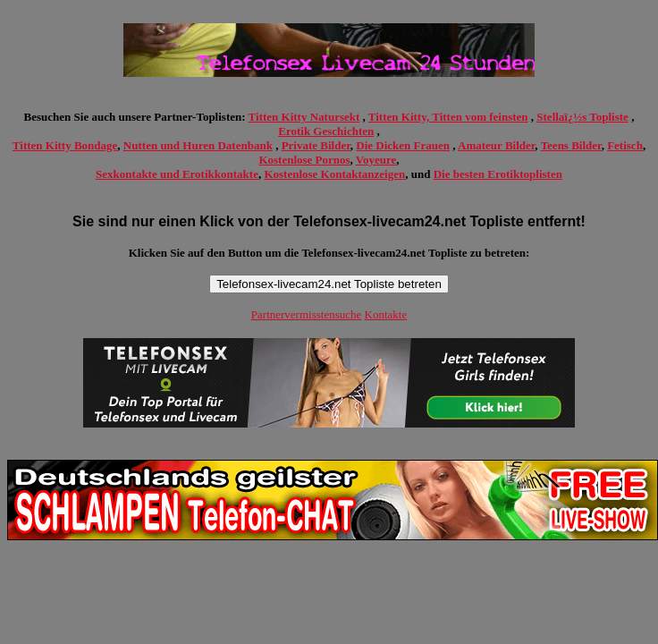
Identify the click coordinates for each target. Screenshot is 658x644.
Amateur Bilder (496, 145)
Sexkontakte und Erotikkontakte (177, 174)
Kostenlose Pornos (304, 160)
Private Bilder (316, 145)
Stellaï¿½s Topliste (582, 117)
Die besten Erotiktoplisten (498, 174)
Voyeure (376, 160)
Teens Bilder (571, 145)
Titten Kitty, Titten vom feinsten (448, 117)
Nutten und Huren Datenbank (198, 145)
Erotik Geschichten (326, 131)
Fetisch (625, 145)
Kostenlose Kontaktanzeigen (334, 174)
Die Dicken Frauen (403, 145)
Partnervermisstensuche (306, 314)
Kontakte (386, 314)
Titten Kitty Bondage (65, 145)
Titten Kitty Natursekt (304, 117)
